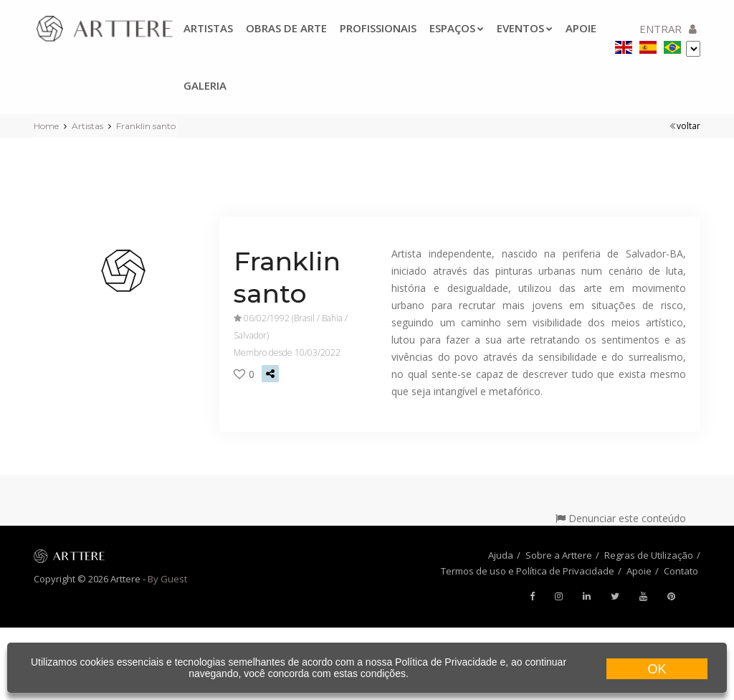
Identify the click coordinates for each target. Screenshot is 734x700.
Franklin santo (146, 126)
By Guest (167, 579)
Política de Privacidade (446, 662)
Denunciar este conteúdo (621, 518)
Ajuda (501, 555)
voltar (685, 126)
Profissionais (378, 28)
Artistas (208, 28)
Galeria (205, 85)
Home (46, 126)
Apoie (639, 571)
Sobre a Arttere (559, 555)
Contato (681, 571)
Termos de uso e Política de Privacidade (528, 571)
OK (657, 669)
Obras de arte (286, 28)
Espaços (457, 28)
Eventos (525, 28)
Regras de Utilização (649, 555)
